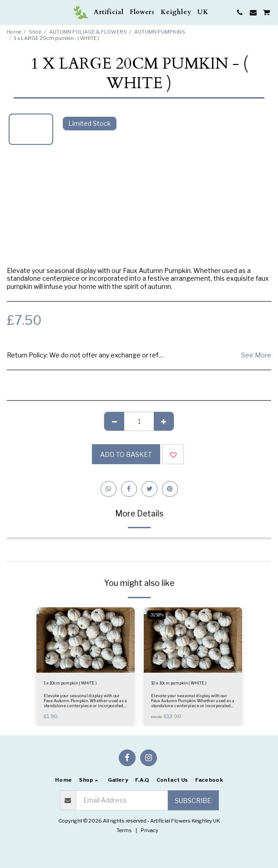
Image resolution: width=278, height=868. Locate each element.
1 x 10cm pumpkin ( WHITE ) (70, 683)
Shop (35, 32)
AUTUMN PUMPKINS (160, 32)
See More (256, 355)
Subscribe (193, 801)
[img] (86, 640)
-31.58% (157, 615)
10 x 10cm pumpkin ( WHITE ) (179, 683)
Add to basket (126, 454)
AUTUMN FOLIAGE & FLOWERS (88, 32)
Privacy (149, 830)
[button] (10, 12)
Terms (124, 830)
